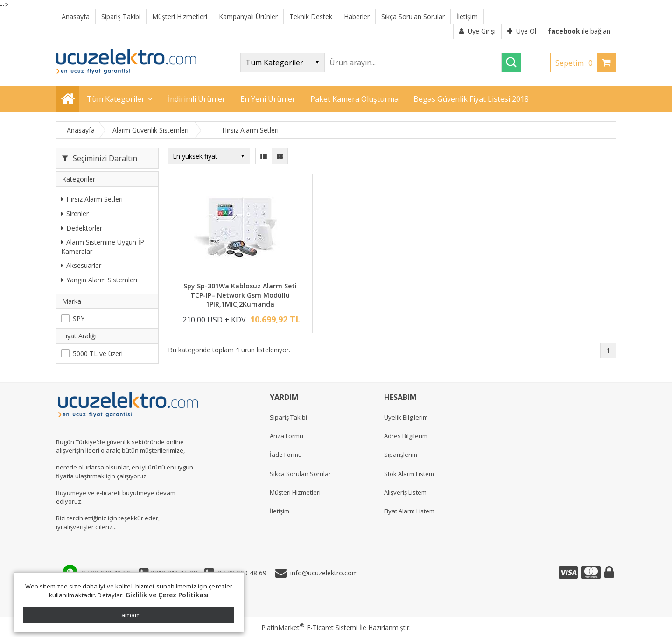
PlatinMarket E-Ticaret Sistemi (309, 627)
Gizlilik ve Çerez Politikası (167, 595)
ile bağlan (579, 31)
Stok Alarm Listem (409, 474)
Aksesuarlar (81, 265)
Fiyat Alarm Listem (409, 511)
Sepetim (576, 63)
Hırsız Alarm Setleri (92, 199)
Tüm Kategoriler (116, 99)
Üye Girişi (477, 31)
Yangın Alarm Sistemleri (99, 280)
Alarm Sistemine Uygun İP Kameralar (103, 247)
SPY (79, 318)
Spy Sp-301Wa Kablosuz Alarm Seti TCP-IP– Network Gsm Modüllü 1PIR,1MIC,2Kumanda (240, 295)
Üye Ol (522, 31)
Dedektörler (82, 228)
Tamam (129, 615)
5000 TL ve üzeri (98, 353)
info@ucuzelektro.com (322, 573)
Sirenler (75, 213)
